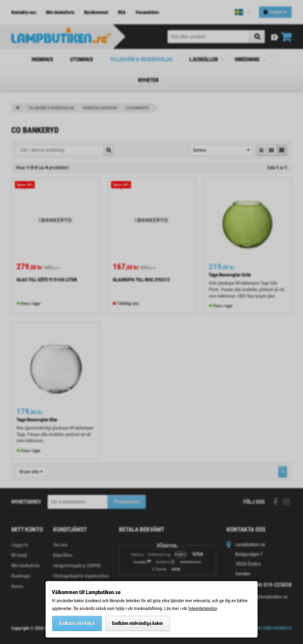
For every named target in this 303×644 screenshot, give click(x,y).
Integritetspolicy (203, 608)
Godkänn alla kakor (77, 623)
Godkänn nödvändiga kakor (137, 623)
